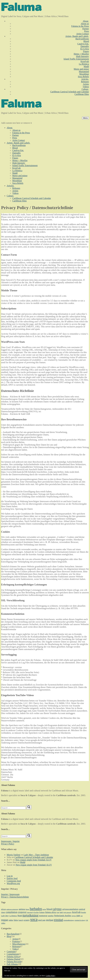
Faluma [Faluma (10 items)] (42, 912)
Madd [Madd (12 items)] (20, 916)
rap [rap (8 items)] (82, 916)
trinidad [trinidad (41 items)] (58, 920)
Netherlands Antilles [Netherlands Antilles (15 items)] (63, 916)
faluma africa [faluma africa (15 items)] (51, 912)
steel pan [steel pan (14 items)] (42, 920)
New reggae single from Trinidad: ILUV (33, 860)
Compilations (13, 954)
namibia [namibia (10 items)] (51, 916)
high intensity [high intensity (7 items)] (67, 912)
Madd (23, 862)
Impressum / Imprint (10, 841)
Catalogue (11, 951)
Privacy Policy (8, 844)
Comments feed (14, 881)
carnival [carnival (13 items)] (82, 909)
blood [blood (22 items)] (49, 909)
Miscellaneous (19, 944)
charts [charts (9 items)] (3, 912)
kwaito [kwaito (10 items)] (84, 912)
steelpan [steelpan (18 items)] (50, 920)
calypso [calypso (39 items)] (57, 909)
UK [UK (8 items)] (87, 920)
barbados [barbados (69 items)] (36, 909)
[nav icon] (85, 118)
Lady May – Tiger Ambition (36, 855)
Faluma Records (14, 962)
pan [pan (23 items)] (78, 915)
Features (16, 941)
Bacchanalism (13, 934)
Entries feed (12, 878)
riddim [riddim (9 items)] (11, 920)
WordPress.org (13, 883)
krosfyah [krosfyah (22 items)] (76, 912)
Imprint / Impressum (10, 894)
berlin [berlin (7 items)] (44, 909)
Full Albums (12, 964)
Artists (15, 939)
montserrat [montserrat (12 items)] (43, 916)
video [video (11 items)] (3, 923)
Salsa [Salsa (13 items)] (16, 920)
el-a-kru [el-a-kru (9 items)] (36, 912)
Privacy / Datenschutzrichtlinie (15, 897)
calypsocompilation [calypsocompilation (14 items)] (70, 909)
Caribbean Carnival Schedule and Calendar (34, 857)
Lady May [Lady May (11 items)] (5, 916)
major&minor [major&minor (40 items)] (31, 915)
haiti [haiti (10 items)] (61, 912)
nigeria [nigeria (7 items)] (74, 916)
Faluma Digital (13, 959)
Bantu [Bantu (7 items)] (27, 909)
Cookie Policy (50, 976)
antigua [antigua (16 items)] (22, 909)
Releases (16, 946)
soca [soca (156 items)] (34, 919)
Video (15, 949)
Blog (9, 936)
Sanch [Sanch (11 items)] (21, 920)
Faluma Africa (13, 957)
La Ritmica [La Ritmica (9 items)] (13, 916)
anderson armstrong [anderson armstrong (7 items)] (12, 909)
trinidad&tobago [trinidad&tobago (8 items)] (69, 920)
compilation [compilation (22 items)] (11, 912)
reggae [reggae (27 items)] (5, 920)
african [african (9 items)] (3, 909)
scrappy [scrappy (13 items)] (27, 920)
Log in (10, 876)
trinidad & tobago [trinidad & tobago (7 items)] (80, 920)
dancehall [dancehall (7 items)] (30, 912)
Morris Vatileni (13, 855)
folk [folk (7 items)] (58, 912)
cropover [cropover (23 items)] (22, 912)
